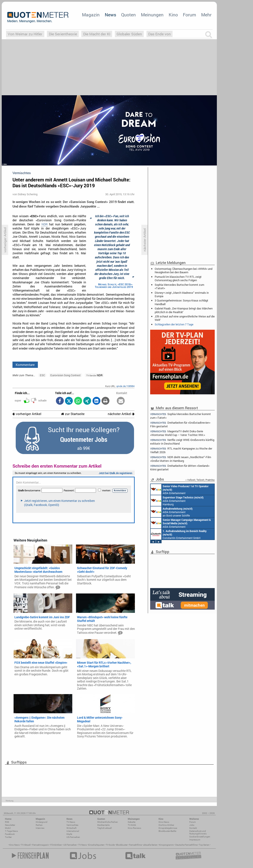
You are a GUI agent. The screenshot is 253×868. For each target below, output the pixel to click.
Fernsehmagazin (41, 845)
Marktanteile (103, 825)
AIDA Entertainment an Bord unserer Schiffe (180, 489)
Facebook (10, 834)
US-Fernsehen (73, 837)
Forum (189, 15)
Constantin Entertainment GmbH (179, 534)
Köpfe (69, 834)
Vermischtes (72, 825)
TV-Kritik (132, 825)
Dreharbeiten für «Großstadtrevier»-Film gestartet (180, 424)
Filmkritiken (56, 845)
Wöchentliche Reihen (108, 822)
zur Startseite (73, 414)
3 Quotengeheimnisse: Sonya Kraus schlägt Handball (181, 302)
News (110, 15)
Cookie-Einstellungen (200, 837)
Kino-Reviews (134, 828)
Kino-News (164, 822)
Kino (173, 15)
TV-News (71, 822)
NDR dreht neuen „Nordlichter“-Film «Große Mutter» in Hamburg (181, 459)
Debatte (132, 822)
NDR (45, 224)
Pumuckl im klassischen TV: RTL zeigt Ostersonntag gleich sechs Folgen (178, 278)
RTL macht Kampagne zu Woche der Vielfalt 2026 (181, 450)
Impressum (195, 840)
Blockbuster (122, 845)
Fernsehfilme (135, 845)
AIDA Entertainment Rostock (181, 523)
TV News (83, 845)
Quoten (128, 15)
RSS (7, 822)
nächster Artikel (121, 414)
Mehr (206, 15)
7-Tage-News (11, 831)
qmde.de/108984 (125, 386)
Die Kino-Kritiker (166, 825)
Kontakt (193, 828)
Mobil (8, 828)
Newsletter (10, 825)
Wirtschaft (71, 828)
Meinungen (152, 15)
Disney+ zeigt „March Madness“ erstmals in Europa (182, 294)
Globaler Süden (129, 34)
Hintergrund (42, 822)
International (73, 831)
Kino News (14, 845)
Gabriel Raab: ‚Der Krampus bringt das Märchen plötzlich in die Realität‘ (184, 310)
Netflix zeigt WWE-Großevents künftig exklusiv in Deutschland (182, 442)
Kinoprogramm (166, 845)
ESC (42, 375)
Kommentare (25, 365)
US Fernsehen (70, 845)
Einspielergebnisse (168, 828)
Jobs (192, 825)
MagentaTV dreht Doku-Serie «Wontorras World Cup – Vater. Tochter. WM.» (178, 433)
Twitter (8, 837)
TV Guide (110, 845)
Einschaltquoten (96, 845)
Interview (40, 828)
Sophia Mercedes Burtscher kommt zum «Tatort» (179, 286)
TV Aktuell (26, 845)
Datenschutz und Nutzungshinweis (198, 832)
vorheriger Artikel (27, 414)
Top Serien (204, 845)
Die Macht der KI (97, 34)
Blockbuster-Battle (167, 831)
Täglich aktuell (105, 828)
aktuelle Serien (150, 845)
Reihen (39, 825)
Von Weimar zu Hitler (25, 34)
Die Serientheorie (63, 34)
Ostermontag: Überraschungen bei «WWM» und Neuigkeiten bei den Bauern (184, 270)
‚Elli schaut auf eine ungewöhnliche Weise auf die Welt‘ (185, 318)
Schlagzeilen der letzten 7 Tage (174, 324)
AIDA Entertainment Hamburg (177, 501)
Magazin (91, 15)
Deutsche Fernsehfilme (186, 845)
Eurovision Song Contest (66, 375)
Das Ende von (160, 34)
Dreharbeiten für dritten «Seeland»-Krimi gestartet (180, 468)
